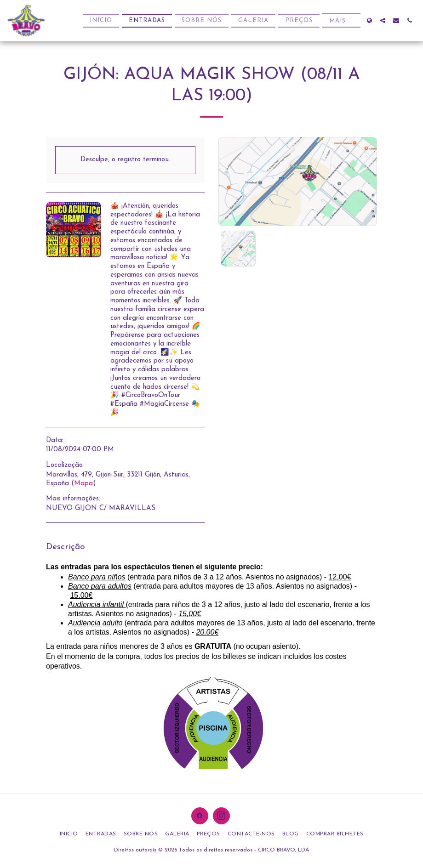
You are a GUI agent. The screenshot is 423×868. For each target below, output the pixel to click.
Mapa (83, 484)
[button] (383, 20)
